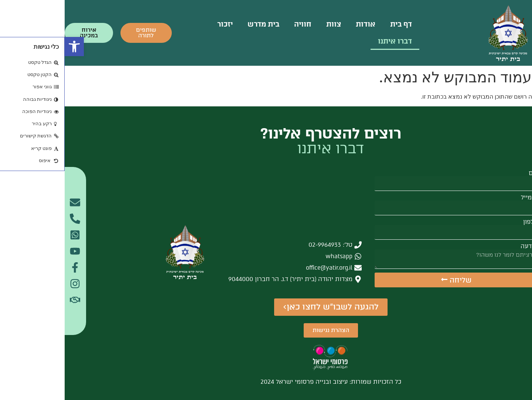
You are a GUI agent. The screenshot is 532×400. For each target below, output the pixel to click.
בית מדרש (199, 24)
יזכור (160, 24)
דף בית (336, 24)
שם (468, 173)
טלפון (466, 222)
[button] (10, 47)
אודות (301, 24)
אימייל (465, 198)
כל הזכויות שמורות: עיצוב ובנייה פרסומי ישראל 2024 (266, 382)
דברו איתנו (330, 41)
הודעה (464, 246)
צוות (269, 24)
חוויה (238, 24)
